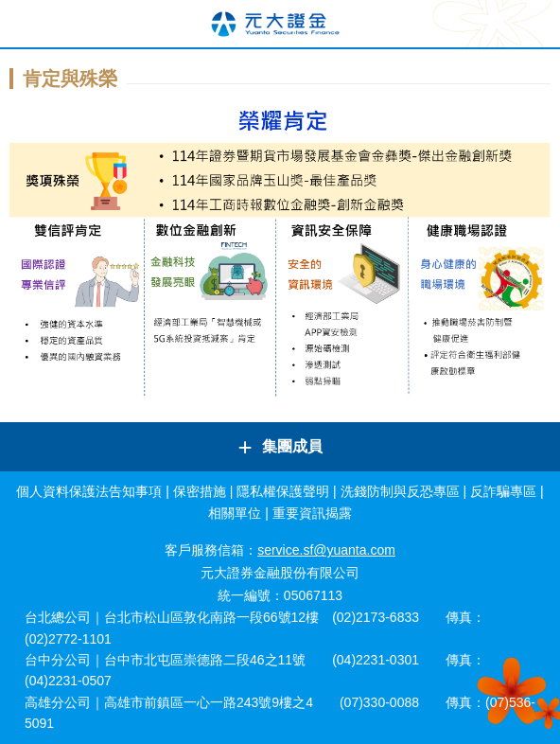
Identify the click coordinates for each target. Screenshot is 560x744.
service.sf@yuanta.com (326, 550)
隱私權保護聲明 (283, 491)
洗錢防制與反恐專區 (400, 491)
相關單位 (235, 513)
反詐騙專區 (503, 491)
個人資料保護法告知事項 (89, 491)
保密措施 (200, 491)
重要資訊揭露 (312, 513)
